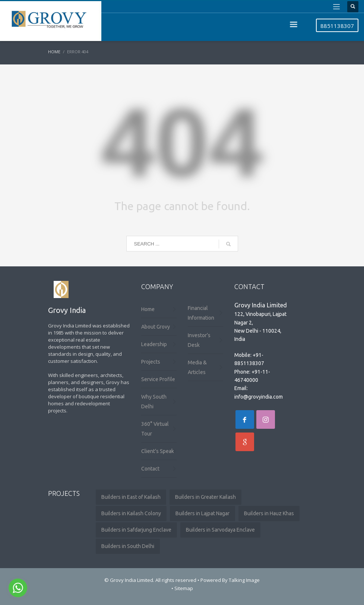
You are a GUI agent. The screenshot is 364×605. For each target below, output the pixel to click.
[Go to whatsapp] (18, 588)
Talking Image (244, 580)
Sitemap (184, 588)
